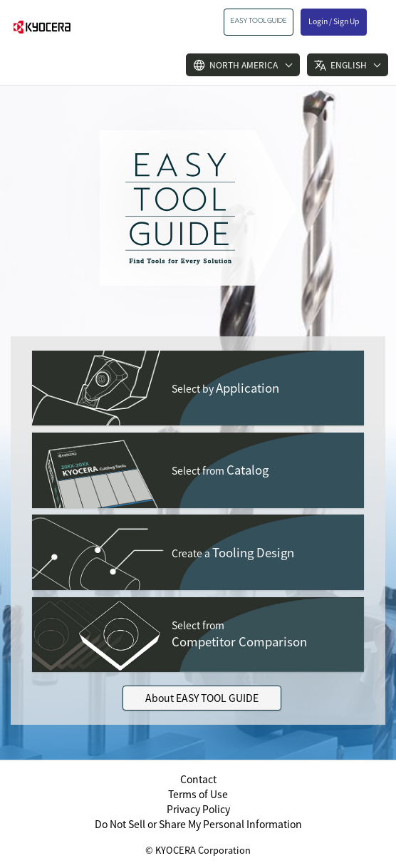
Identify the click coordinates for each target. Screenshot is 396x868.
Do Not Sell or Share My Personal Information (198, 824)
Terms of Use (198, 794)
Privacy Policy (198, 809)
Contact (198, 779)
